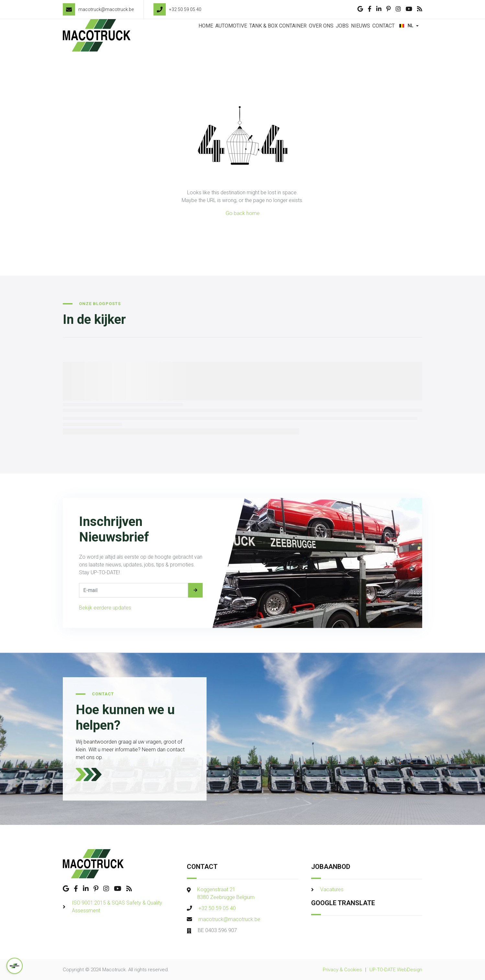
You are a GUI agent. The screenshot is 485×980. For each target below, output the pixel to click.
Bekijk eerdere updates (105, 608)
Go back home (243, 213)
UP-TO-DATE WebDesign (396, 970)
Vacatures (332, 889)
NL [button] (407, 35)
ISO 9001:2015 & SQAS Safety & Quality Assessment (117, 907)
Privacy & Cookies (342, 970)
